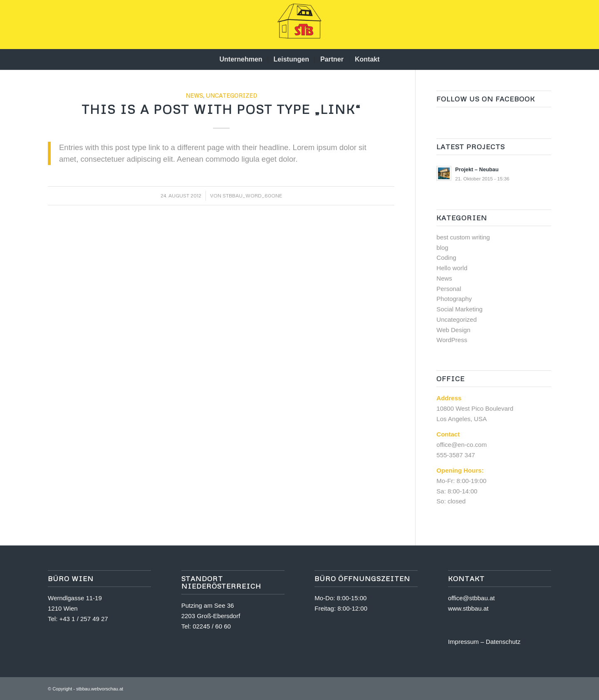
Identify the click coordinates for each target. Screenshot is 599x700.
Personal (449, 289)
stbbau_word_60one (252, 196)
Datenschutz (503, 642)
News (194, 95)
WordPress (452, 340)
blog (442, 248)
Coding (446, 258)
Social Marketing (459, 309)
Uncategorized (231, 95)
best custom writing (463, 237)
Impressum (463, 642)
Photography (454, 299)
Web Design (453, 330)
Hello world (452, 268)
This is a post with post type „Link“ (221, 109)
